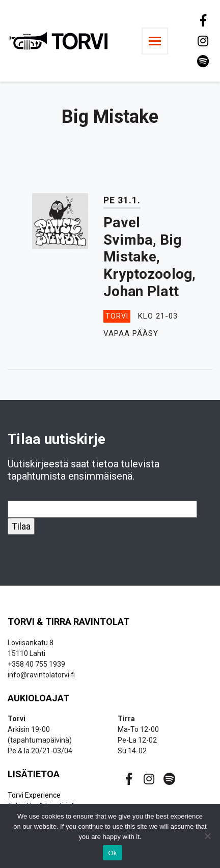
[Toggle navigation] (155, 41)
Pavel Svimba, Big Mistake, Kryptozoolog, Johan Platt (150, 257)
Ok (112, 853)
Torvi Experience (34, 795)
